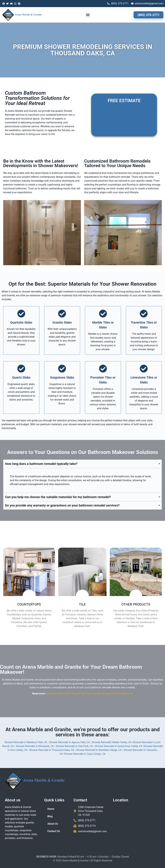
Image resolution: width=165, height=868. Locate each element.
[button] (88, 15)
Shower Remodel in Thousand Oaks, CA (52, 750)
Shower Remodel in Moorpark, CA (35, 746)
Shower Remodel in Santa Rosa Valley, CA (119, 746)
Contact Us (54, 831)
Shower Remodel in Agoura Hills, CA (69, 742)
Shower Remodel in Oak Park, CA (74, 746)
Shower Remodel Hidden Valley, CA (112, 742)
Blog (50, 816)
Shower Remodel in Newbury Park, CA (26, 742)
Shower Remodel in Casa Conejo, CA (85, 754)
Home (51, 809)
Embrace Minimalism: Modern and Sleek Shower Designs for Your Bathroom (90, 694)
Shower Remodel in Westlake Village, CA (99, 750)
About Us (53, 824)
